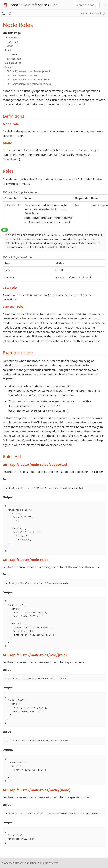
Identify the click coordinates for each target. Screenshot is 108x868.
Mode (10, 46)
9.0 (83, 13)
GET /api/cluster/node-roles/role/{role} (28, 80)
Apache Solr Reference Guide (34, 5)
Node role (12, 42)
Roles (8, 50)
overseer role (14, 59)
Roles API (10, 67)
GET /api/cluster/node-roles (22, 75)
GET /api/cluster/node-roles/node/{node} (29, 84)
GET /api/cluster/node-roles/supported (28, 71)
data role (12, 54)
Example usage (13, 63)
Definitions (11, 37)
